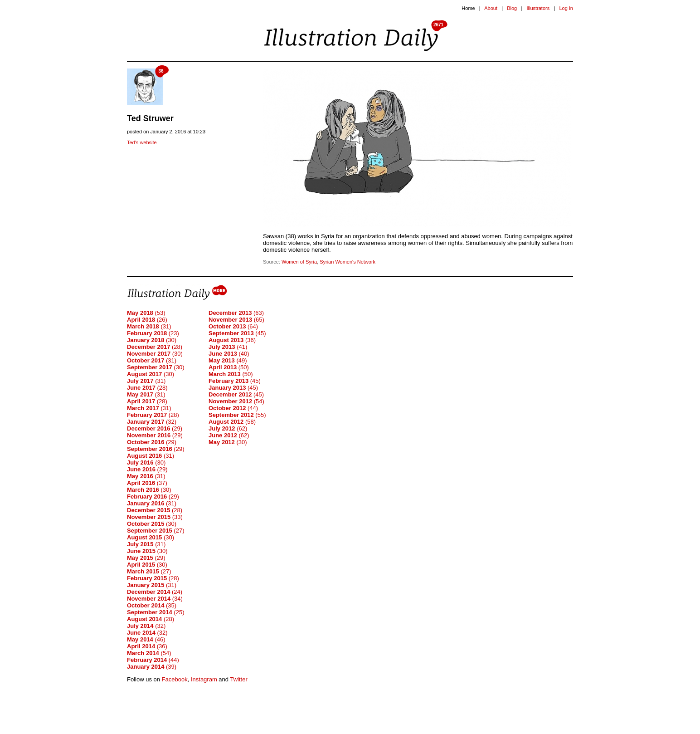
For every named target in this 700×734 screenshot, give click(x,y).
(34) (155, 599)
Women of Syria (299, 262)
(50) (229, 367)
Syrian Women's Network (348, 262)
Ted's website (142, 142)
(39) (152, 667)
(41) (228, 347)
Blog (512, 8)
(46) (146, 639)
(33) (155, 517)
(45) (237, 333)
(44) (153, 660)
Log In (566, 8)
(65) (236, 320)
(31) (149, 326)
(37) (147, 483)
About (491, 8)
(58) (232, 422)
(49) (228, 360)
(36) (147, 646)
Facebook (175, 679)
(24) (155, 592)
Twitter (238, 679)
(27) (156, 531)
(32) (152, 422)
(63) (236, 313)
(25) (156, 612)
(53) (146, 313)
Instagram (204, 679)
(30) (152, 340)
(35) (152, 605)
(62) (228, 428)
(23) (153, 333)
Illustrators (538, 8)
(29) (155, 428)
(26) (147, 320)
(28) (155, 347)
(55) (237, 415)
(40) (229, 354)
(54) (149, 653)
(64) (233, 326)
